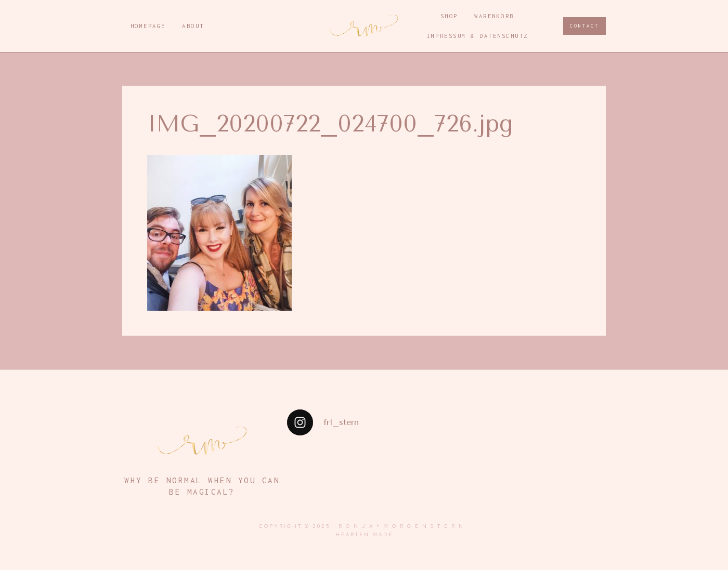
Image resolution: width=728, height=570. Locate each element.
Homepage (148, 26)
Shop (449, 16)
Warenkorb (494, 16)
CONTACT (584, 26)
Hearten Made (364, 534)
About (193, 26)
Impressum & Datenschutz (477, 36)
